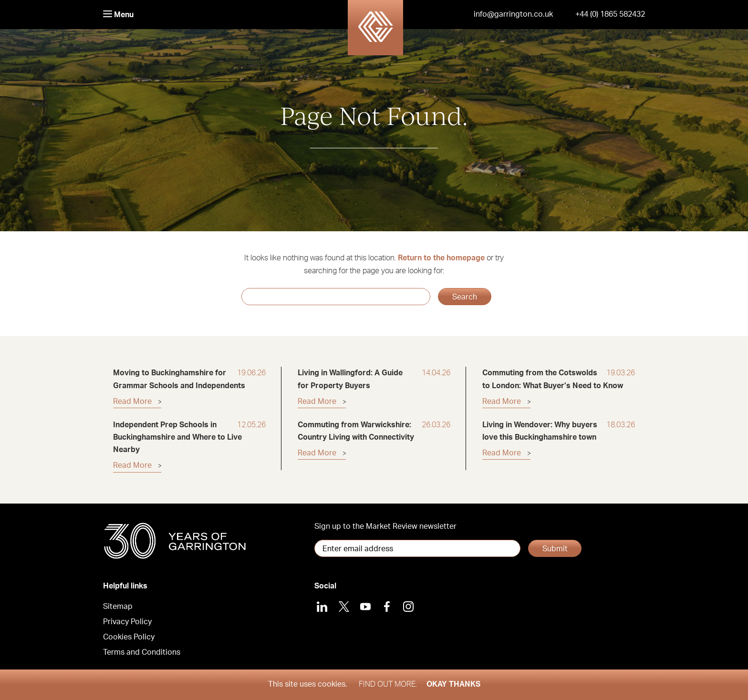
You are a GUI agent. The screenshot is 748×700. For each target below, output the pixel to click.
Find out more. (388, 684)
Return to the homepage (441, 258)
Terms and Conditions (142, 652)
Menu (118, 15)
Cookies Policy (129, 637)
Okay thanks (453, 684)
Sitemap (118, 607)
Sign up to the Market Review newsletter (385, 526)
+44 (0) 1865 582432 (610, 14)
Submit (555, 549)
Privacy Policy (127, 622)
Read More (132, 401)
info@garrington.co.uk (513, 14)
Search (465, 297)
